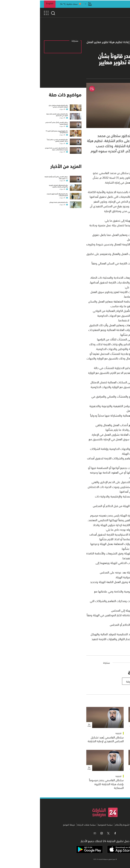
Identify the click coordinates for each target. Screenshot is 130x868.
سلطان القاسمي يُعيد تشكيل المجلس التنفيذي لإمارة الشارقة (66, 739)
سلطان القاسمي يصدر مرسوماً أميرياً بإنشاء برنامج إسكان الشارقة (109, 784)
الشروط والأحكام (82, 825)
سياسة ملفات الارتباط (46, 825)
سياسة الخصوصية (65, 825)
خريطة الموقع (29, 825)
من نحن (104, 825)
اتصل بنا (95, 825)
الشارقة (121, 733)
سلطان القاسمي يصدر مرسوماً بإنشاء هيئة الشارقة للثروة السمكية (66, 784)
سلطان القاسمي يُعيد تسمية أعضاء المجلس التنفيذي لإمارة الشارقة (109, 741)
